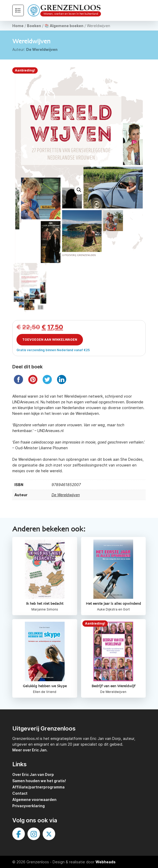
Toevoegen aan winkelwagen (50, 340)
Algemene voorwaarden (34, 800)
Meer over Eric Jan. (30, 750)
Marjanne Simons (45, 609)
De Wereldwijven (42, 49)
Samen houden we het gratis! (39, 781)
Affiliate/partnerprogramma (38, 787)
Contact (20, 793)
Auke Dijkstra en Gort (113, 609)
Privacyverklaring (29, 806)
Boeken (34, 26)
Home (18, 26)
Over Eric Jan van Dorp (33, 774)
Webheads (106, 862)
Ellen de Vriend (45, 692)
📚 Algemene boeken (64, 26)
